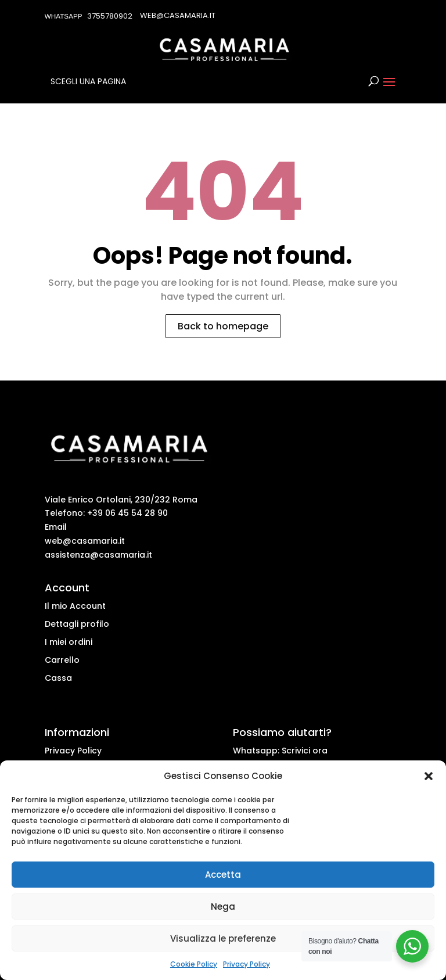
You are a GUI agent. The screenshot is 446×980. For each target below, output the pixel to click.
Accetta (223, 875)
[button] (429, 776)
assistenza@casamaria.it (98, 555)
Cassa (58, 678)
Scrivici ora (305, 751)
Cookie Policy (194, 964)
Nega (223, 907)
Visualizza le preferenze (223, 938)
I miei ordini (69, 642)
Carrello (62, 660)
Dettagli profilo (77, 624)
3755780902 (110, 16)
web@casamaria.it (85, 541)
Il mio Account (75, 606)
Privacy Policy (247, 964)
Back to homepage (223, 326)
